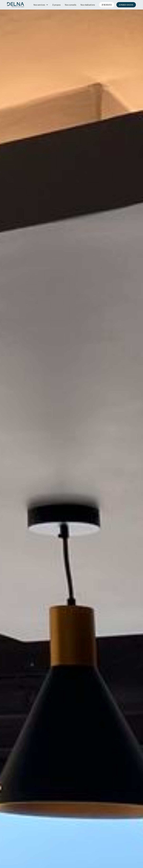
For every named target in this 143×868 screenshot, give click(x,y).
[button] (41, 5)
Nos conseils (71, 5)
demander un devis (126, 5)
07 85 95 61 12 (107, 5)
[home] (16, 5)
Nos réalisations (88, 5)
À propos (56, 5)
